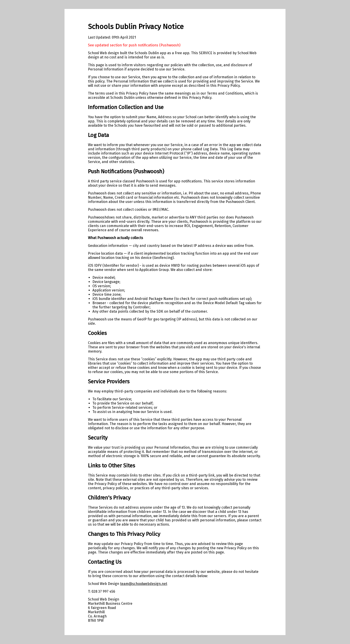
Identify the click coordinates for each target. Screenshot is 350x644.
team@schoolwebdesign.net (144, 584)
